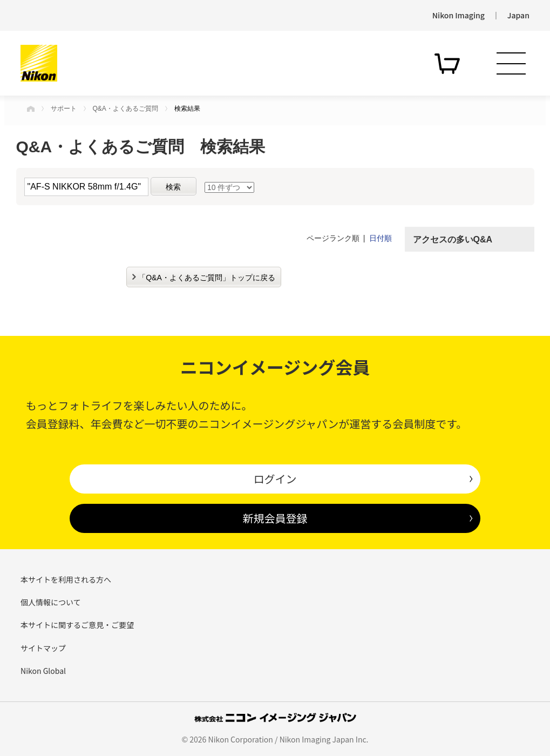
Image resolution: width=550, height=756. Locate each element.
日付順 (381, 238)
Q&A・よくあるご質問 (125, 109)
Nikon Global (43, 671)
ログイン (275, 479)
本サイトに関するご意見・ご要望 (77, 625)
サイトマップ (43, 648)
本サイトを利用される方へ (66, 579)
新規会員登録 (275, 518)
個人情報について (51, 602)
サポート (64, 109)
